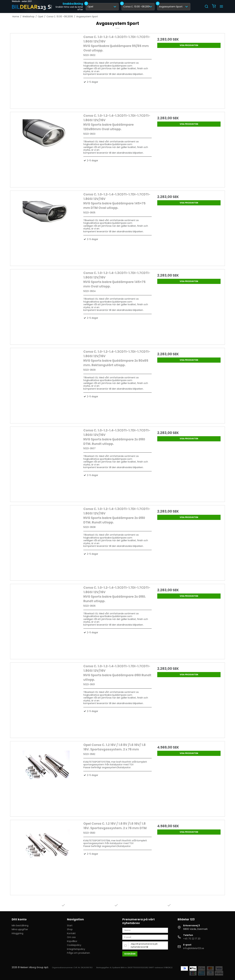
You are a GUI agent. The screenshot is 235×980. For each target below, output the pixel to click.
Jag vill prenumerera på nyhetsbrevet (144, 945)
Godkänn (130, 954)
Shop (70, 929)
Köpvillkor (72, 941)
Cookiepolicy (74, 945)
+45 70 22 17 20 (192, 939)
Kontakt (71, 933)
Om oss (71, 937)
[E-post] (145, 937)
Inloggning (17, 933)
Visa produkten (189, 45)
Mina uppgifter (20, 929)
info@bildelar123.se (194, 948)
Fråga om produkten (78, 953)
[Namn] (145, 930)
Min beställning (20, 925)
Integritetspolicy (76, 949)
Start (70, 925)
